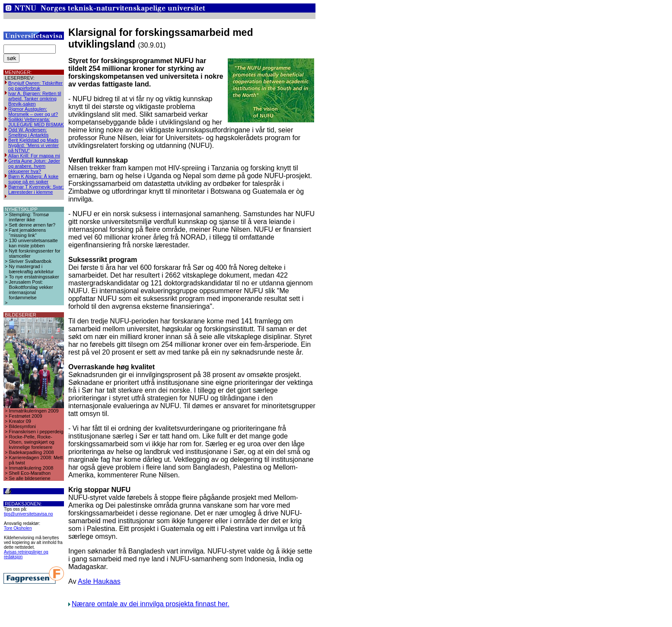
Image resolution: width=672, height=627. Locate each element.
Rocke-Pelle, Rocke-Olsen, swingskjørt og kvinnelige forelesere (32, 442)
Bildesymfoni (22, 426)
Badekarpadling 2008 (32, 452)
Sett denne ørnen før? (32, 225)
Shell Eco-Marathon (30, 473)
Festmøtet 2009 (26, 416)
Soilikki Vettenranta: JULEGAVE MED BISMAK (36, 122)
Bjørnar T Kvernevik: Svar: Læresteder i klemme (36, 189)
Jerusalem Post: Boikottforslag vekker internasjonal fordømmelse (31, 290)
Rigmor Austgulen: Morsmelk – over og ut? (33, 112)
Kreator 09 (20, 421)
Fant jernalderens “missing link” (28, 233)
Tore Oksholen (18, 528)
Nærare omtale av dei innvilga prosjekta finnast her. (151, 604)
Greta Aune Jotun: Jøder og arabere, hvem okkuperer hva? (34, 166)
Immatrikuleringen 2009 (34, 411)
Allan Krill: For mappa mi (34, 156)
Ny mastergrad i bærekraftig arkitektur (32, 269)
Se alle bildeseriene (30, 478)
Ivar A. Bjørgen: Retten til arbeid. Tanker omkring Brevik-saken (35, 99)
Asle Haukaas (99, 581)
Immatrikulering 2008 (31, 468)
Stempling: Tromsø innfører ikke (29, 217)
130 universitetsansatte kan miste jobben (33, 243)
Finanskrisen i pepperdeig (36, 432)
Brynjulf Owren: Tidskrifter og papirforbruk (35, 86)
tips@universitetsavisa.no (29, 514)
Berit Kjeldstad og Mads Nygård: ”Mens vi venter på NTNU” (33, 145)
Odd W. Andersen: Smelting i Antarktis (29, 132)
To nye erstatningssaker (34, 277)
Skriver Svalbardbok (30, 261)
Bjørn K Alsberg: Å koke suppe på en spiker (33, 179)
